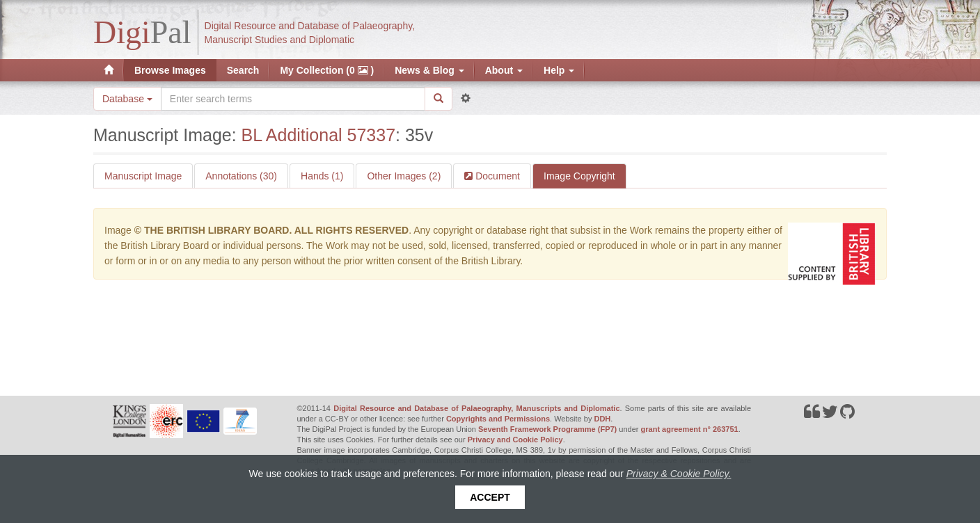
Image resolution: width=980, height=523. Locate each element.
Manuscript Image (143, 176)
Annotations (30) (241, 176)
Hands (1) (322, 176)
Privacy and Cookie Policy (515, 440)
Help (559, 70)
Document (496, 176)
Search (243, 70)
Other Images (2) (404, 176)
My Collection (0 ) (327, 70)
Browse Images (170, 70)
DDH (602, 419)
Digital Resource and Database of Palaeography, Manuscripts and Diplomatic (476, 408)
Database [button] (127, 99)
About (504, 70)
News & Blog (429, 70)
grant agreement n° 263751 (690, 429)
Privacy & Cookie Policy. (679, 474)
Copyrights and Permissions (498, 419)
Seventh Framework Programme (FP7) (547, 429)
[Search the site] (293, 99)
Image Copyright (579, 176)
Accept (490, 497)
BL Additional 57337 (318, 135)
